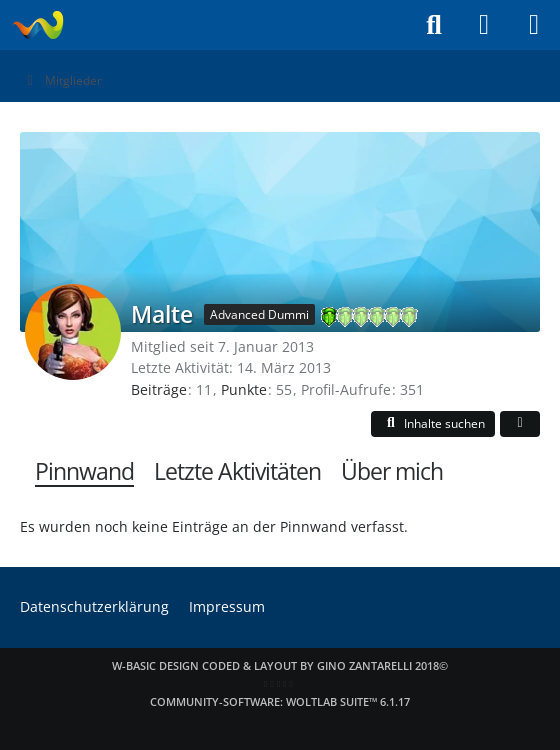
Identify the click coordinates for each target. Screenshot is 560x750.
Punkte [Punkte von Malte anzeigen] (244, 389)
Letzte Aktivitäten (237, 471)
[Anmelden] (484, 25)
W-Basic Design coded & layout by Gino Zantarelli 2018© (280, 665)
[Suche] (434, 25)
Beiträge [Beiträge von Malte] (159, 389)
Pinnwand (84, 471)
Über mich (392, 471)
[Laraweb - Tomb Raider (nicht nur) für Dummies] (37, 25)
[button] (433, 424)
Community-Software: (280, 701)
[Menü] (534, 25)
